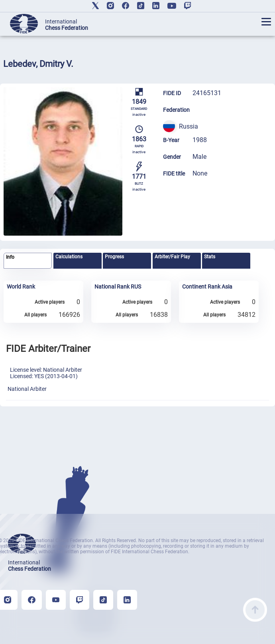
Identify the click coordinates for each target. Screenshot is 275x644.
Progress (114, 257)
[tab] (28, 261)
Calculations (69, 257)
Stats (210, 257)
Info (10, 257)
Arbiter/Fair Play (172, 257)
